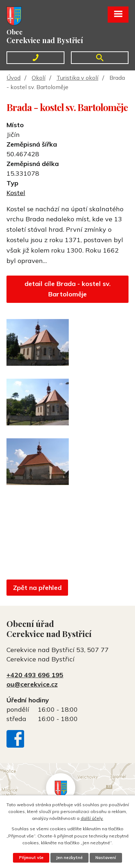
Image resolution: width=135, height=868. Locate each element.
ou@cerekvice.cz (32, 684)
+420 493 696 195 (35, 675)
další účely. (92, 818)
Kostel (16, 193)
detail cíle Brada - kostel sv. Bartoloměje (67, 289)
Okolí (39, 78)
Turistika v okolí (77, 78)
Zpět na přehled (37, 588)
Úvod (13, 78)
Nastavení (106, 858)
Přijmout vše (31, 858)
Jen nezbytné (69, 858)
